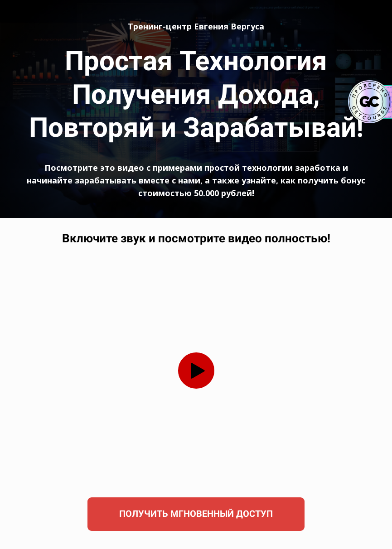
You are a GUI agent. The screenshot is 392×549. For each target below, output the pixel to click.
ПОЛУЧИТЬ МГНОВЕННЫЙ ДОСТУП (196, 514)
